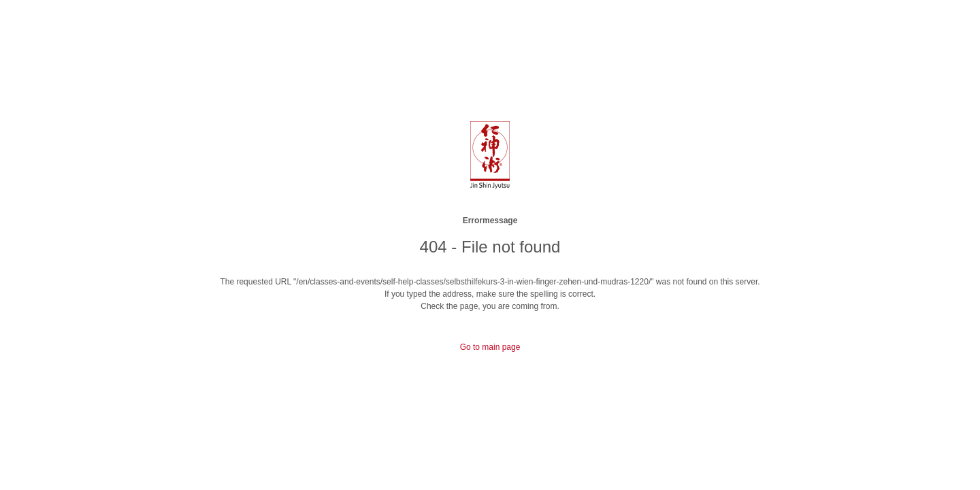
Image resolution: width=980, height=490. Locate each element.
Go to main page (490, 347)
